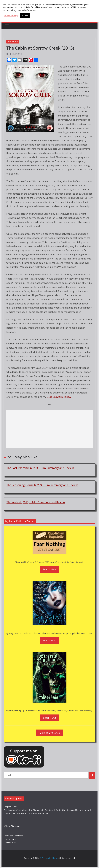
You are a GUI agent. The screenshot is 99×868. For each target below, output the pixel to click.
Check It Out (50, 718)
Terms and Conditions (13, 836)
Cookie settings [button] (11, 16)
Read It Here (50, 569)
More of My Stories (50, 733)
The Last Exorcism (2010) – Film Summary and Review (40, 468)
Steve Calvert (17, 54)
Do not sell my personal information (20, 10)
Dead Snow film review (59, 397)
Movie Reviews (13, 42)
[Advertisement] (49, 429)
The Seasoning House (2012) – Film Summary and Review (42, 485)
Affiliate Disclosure (12, 826)
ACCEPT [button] (25, 15)
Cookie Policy (10, 843)
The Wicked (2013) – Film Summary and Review (36, 502)
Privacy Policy (10, 839)
